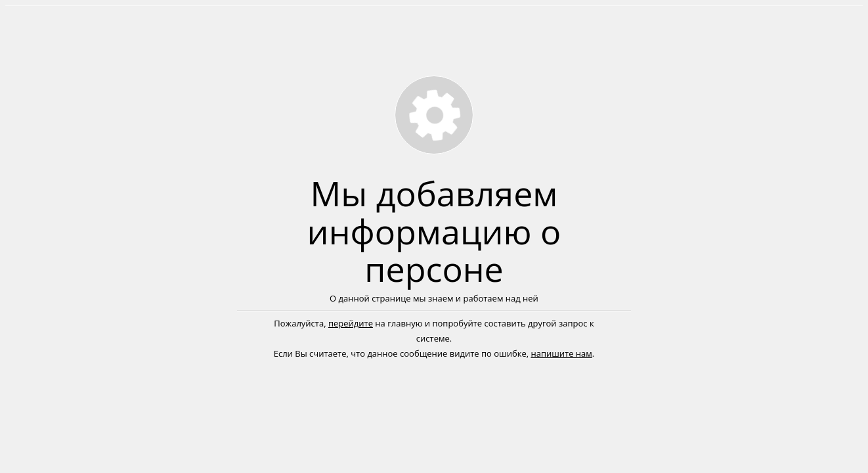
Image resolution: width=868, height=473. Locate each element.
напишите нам (561, 353)
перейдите (351, 323)
